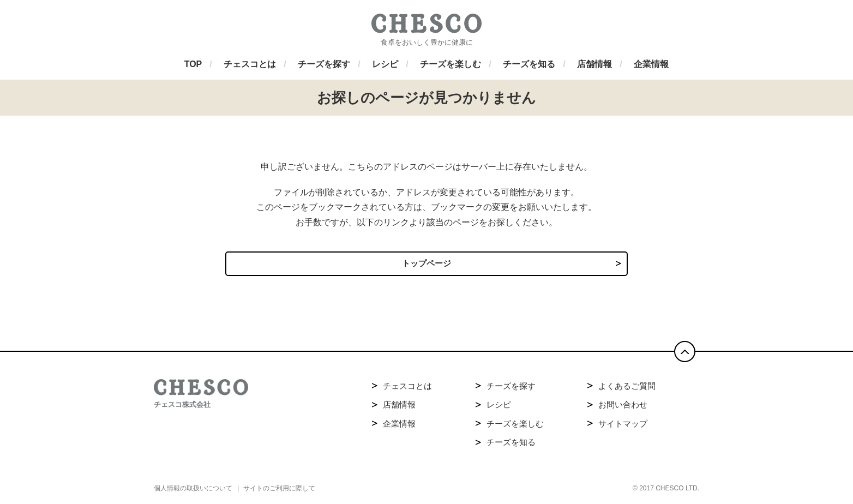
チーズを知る (511, 445)
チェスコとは (407, 389)
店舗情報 (399, 407)
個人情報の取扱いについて (193, 491)
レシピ (499, 407)
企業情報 (399, 426)
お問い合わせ (623, 407)
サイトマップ (623, 426)
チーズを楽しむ (515, 426)
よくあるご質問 (627, 389)
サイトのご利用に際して (279, 491)
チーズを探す (511, 389)
